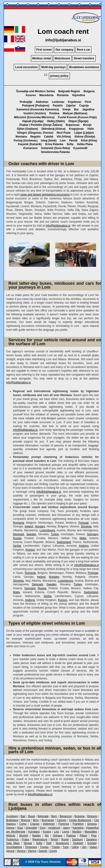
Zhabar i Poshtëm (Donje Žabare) (41, 125)
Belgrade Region (69, 91)
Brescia (26, 820)
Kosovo (31, 95)
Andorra (84, 546)
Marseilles (91, 832)
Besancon (66, 816)
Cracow (35, 824)
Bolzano (92, 816)
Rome (65, 839)
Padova (71, 836)
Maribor (77, 832)
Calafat (49, 137)
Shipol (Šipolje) (78, 121)
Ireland (29, 526)
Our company (64, 50)
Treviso (44, 847)
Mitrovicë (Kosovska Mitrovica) (34, 117)
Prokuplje (26, 102)
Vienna (32, 851)
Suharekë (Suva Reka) (55, 148)
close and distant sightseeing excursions (45, 195)
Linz (57, 832)
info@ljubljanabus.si (63, 40)
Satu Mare (13, 843)
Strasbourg (62, 843)
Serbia (17, 546)
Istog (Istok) (49, 141)
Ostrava (58, 836)
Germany (92, 534)
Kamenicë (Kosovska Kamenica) (38, 109)
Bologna (80, 816)
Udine (75, 847)
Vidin (90, 129)
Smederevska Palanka (55, 152)
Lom (63, 141)
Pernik (73, 141)
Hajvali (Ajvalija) (33, 121)
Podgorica (12, 839)
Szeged (92, 843)
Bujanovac (73, 125)
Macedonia (46, 95)
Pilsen (83, 836)
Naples (36, 836)
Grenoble (31, 828)
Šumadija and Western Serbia (36, 91)
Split (49, 843)
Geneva (92, 824)
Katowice (78, 828)
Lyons (66, 832)
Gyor (43, 828)
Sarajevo (91, 839)
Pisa (94, 836)
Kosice (47, 832)
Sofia (70, 144)
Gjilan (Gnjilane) (27, 129)
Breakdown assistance (84, 67)
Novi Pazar (64, 133)
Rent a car (83, 50)
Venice (10, 851)
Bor (76, 109)
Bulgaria (89, 91)
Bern (54, 816)
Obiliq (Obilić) (56, 121)
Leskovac (58, 102)
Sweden (31, 534)
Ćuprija (84, 106)
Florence (64, 824)
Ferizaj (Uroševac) (26, 141)
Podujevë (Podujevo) (36, 106)
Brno (36, 820)
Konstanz (34, 832)
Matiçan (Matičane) (75, 113)
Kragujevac (76, 129)
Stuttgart (78, 843)
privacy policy (59, 76)
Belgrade (43, 816)
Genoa (10, 828)
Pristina (54, 113)
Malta (83, 538)
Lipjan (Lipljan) (84, 133)
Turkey (55, 534)
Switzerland (64, 542)
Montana (21, 137)
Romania (63, 95)
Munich (24, 836)
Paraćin (58, 106)
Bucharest (48, 820)
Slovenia (86, 526)
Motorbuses (62, 58)
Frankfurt (78, 824)
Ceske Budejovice (80, 820)
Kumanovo (30, 148)
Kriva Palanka (54, 144)
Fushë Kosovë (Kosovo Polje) (77, 117)
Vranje (66, 109)
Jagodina (88, 109)
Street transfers (84, 58)
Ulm (84, 847)
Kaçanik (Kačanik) (30, 144)
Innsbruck (54, 828)
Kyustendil (80, 148)
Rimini (54, 839)
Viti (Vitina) (64, 137)
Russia (17, 538)
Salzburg (77, 839)
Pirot (88, 102)
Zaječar (71, 106)
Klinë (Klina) (89, 141)
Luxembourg (47, 530)
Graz (20, 828)
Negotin (35, 137)
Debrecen (49, 824)
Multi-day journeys (53, 67)
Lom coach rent (63, 31)
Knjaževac (75, 102)
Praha (25, 839)
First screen (44, 50)
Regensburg (40, 839)
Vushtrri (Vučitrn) (35, 113)
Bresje (87, 125)
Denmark (19, 534)
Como (23, 824)
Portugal (84, 523)
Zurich (53, 851)
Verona (21, 851)
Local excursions (26, 67)
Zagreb (43, 851)
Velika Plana (85, 144)
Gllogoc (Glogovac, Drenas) (35, 133)
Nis (47, 836)
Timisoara (31, 847)
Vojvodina (78, 95)
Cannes (62, 820)
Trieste (55, 847)
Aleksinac (42, 102)
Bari (23, 816)
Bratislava (12, 820)
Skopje (28, 843)
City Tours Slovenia (48, 862)
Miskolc (11, 836)
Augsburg (12, 816)
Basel (31, 816)
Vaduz (93, 847)
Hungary (40, 526)
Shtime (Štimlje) (85, 137)
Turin (66, 847)
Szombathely (14, 847)
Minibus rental (42, 58)
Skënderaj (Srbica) (53, 129)
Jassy (66, 828)
